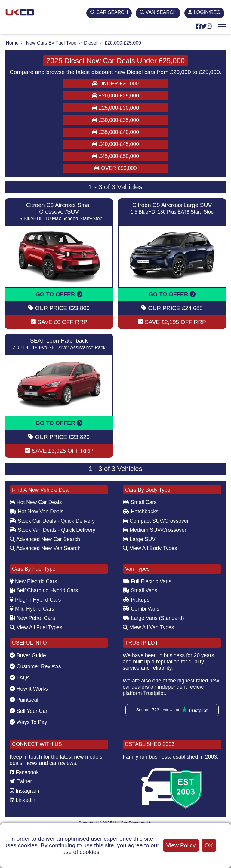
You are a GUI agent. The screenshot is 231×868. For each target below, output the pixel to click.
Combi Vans (141, 609)
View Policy (181, 845)
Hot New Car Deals (36, 502)
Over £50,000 (115, 168)
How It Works (29, 689)
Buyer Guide (28, 655)
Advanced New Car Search (45, 539)
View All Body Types (150, 548)
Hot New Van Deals (37, 512)
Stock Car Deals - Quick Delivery (52, 521)
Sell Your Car (29, 711)
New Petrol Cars (32, 618)
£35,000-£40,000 (115, 132)
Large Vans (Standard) (153, 618)
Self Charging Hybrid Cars (44, 590)
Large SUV (139, 539)
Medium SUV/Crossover (155, 530)
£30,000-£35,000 (115, 120)
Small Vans (140, 590)
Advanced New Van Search (45, 548)
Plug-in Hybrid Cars (35, 600)
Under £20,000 (115, 84)
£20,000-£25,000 (115, 96)
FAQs (20, 678)
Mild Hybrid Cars (32, 609)
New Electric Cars (33, 581)
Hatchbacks (141, 512)
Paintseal (24, 700)
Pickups (136, 600)
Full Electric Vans (147, 581)
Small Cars (140, 502)
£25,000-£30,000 (115, 108)
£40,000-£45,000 (115, 144)
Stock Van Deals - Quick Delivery (52, 530)
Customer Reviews (35, 666)
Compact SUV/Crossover (156, 521)
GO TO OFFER (59, 294)
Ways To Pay (28, 722)
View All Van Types (148, 627)
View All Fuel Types (36, 627)
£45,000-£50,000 (115, 156)
